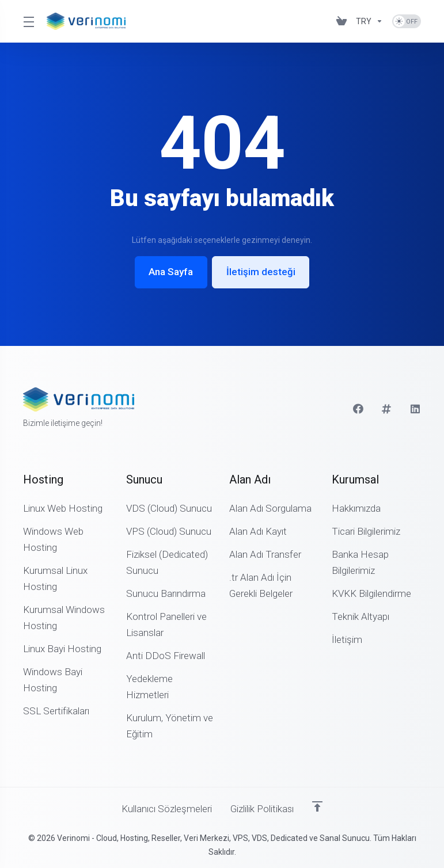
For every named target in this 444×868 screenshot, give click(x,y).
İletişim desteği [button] (261, 272)
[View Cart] (341, 21)
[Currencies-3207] (369, 21)
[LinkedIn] (416, 409)
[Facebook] (358, 409)
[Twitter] (387, 409)
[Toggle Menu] (28, 21)
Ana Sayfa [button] (171, 272)
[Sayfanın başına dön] (318, 806)
